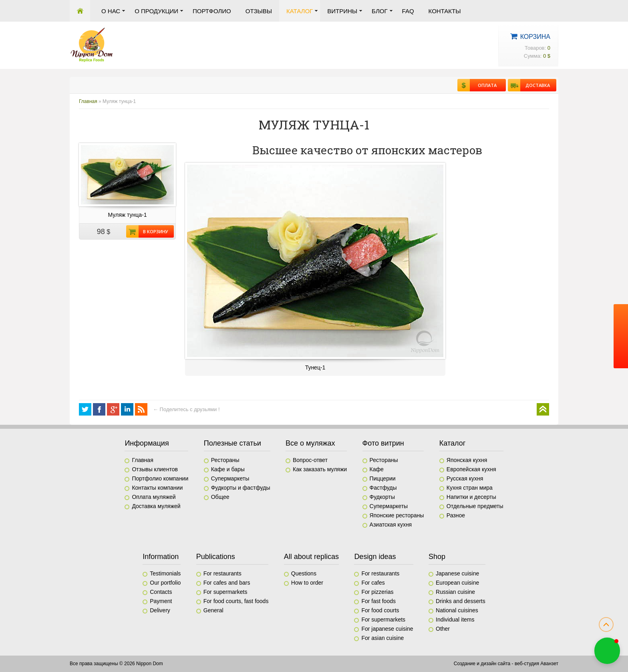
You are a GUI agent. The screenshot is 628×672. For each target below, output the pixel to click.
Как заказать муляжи (320, 469)
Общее (220, 497)
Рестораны (225, 460)
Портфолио (212, 11)
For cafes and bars (227, 583)
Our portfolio (165, 583)
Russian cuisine (455, 592)
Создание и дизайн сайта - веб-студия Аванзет (506, 664)
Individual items (455, 620)
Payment (161, 601)
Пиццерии (383, 478)
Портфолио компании (160, 478)
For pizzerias (377, 592)
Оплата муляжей (154, 497)
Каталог (300, 11)
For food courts (380, 610)
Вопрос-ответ (310, 460)
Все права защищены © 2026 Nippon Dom (116, 664)
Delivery (160, 610)
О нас (111, 11)
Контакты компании (157, 488)
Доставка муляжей (156, 506)
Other (443, 629)
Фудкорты (382, 497)
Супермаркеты (230, 478)
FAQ (408, 11)
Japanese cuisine (457, 573)
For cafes (373, 583)
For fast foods (378, 601)
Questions (304, 573)
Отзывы (259, 11)
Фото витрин (383, 443)
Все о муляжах (310, 443)
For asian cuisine (382, 638)
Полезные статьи (232, 443)
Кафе (377, 469)
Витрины (342, 11)
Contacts (161, 592)
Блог (379, 11)
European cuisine (457, 583)
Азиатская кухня (391, 525)
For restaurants (222, 573)
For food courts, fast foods (236, 601)
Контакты (445, 11)
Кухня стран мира (470, 488)
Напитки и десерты (471, 497)
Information (161, 557)
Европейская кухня (471, 469)
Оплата (483, 85)
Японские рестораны (397, 515)
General (213, 610)
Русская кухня (465, 478)
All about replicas (311, 557)
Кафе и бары (228, 469)
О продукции (156, 11)
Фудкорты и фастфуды (241, 488)
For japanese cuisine (387, 629)
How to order (307, 583)
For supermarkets (225, 592)
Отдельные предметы (475, 506)
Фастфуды (383, 488)
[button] (607, 651)
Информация (147, 443)
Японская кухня (467, 460)
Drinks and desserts (461, 601)
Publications (216, 557)
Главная (80, 11)
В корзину (153, 231)
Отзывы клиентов (155, 469)
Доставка (535, 85)
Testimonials (165, 573)
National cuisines (457, 610)
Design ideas (375, 557)
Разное (456, 515)
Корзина (535, 37)
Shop (437, 557)
